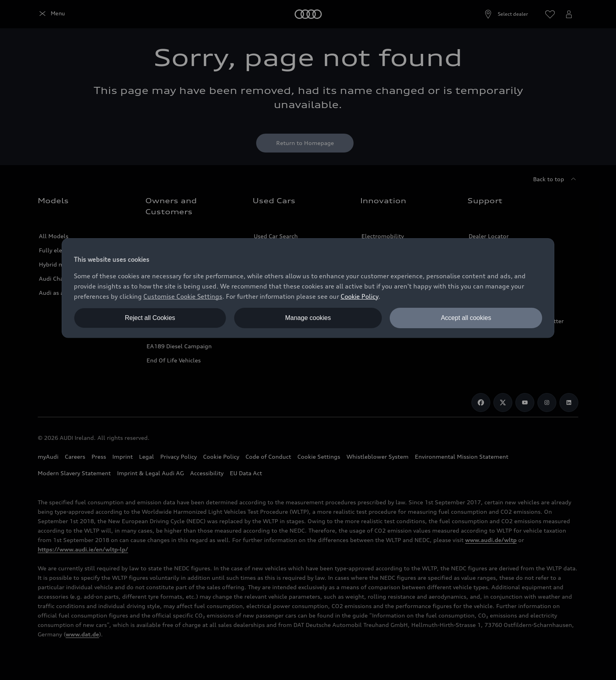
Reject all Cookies (150, 318)
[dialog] (308, 288)
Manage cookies (308, 318)
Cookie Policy (359, 296)
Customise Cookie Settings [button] (183, 296)
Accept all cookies (466, 318)
